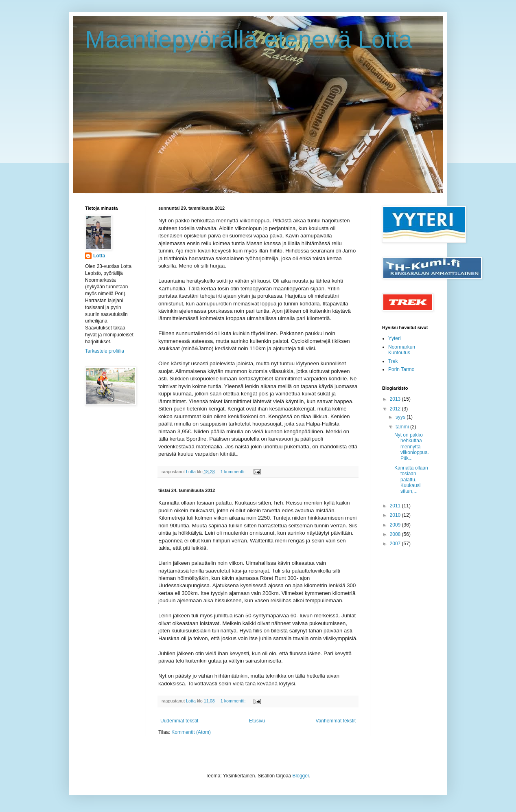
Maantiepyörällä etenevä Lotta (249, 39)
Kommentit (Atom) (191, 732)
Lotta (99, 256)
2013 (396, 399)
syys (401, 417)
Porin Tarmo (401, 369)
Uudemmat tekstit (179, 721)
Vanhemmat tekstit (336, 721)
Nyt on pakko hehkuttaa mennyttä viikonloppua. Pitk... (412, 447)
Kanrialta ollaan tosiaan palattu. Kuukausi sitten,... (411, 480)
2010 (396, 515)
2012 (396, 409)
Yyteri (395, 338)
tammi (403, 427)
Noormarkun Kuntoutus (402, 350)
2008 (396, 534)
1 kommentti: (234, 472)
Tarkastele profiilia (105, 351)
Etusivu (257, 721)
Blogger (301, 776)
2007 (396, 544)
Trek (393, 361)
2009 (396, 525)
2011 (396, 506)
